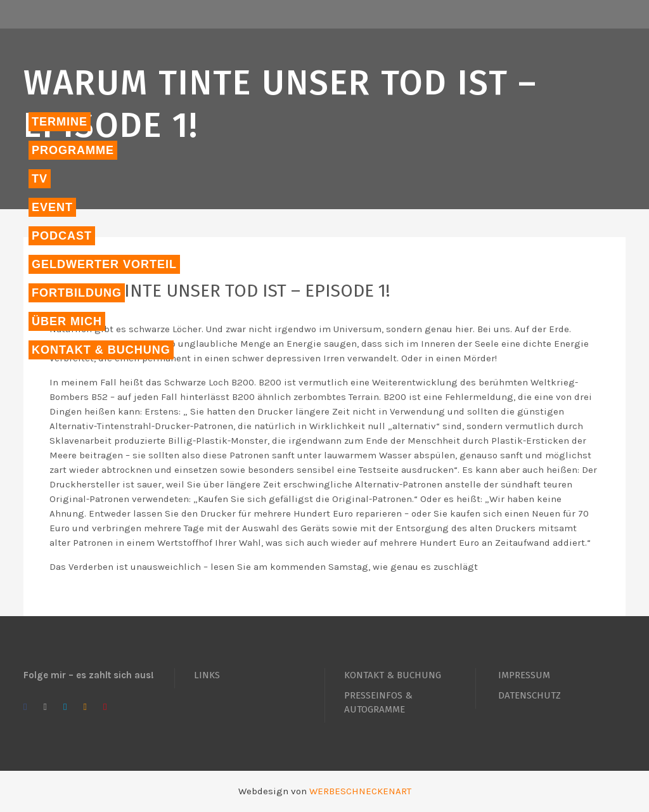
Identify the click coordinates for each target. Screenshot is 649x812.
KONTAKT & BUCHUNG (393, 675)
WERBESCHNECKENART (360, 791)
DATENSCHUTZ (530, 695)
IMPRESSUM (524, 675)
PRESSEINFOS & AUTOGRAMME (378, 702)
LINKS (207, 675)
